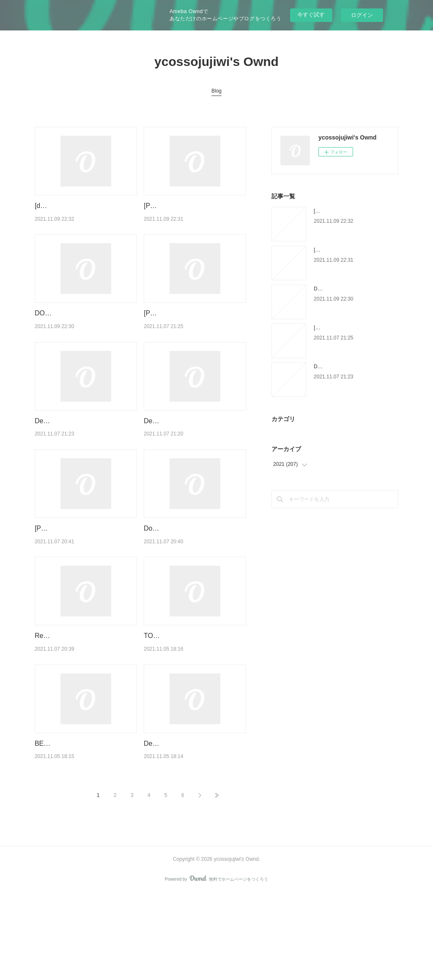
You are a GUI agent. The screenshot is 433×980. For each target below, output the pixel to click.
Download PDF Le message (186, 582)
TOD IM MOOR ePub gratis (185, 701)
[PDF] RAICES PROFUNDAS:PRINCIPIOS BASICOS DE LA (185, 335)
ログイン (362, 15)
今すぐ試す (311, 15)
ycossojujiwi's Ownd (216, 62)
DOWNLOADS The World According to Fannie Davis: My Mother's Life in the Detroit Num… (85, 335)
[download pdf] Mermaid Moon (80, 206)
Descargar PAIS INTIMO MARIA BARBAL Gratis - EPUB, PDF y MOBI (83, 464)
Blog (216, 91)
